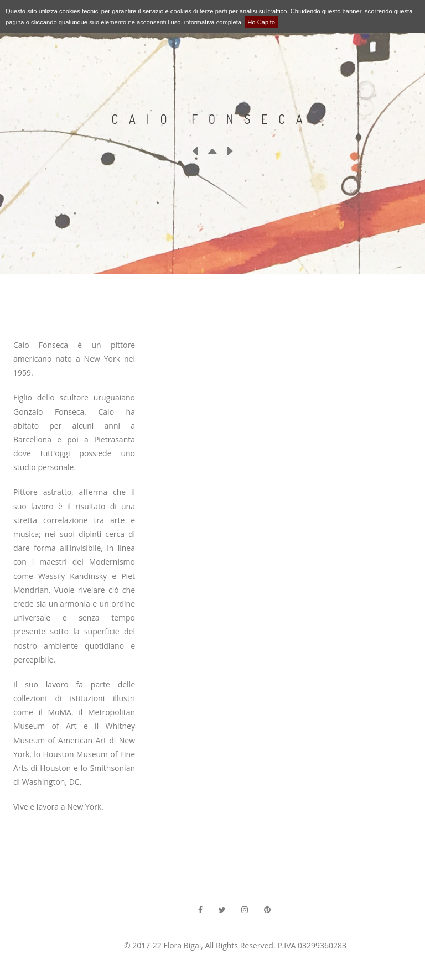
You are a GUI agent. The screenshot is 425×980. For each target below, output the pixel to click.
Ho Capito (261, 22)
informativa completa (213, 22)
